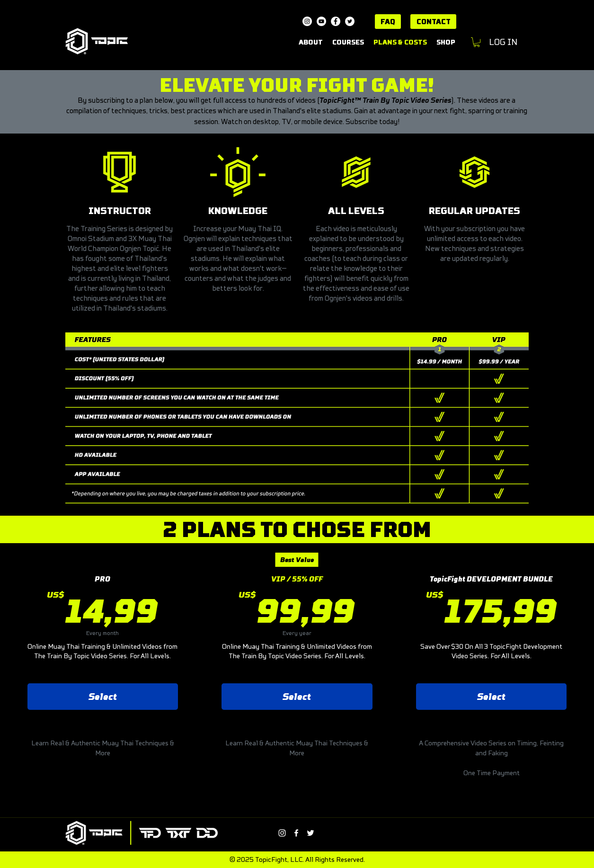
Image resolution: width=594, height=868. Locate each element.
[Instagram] (307, 21)
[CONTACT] (433, 22)
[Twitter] (350, 21)
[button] (477, 42)
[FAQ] (388, 22)
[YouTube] (321, 21)
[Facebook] (336, 21)
